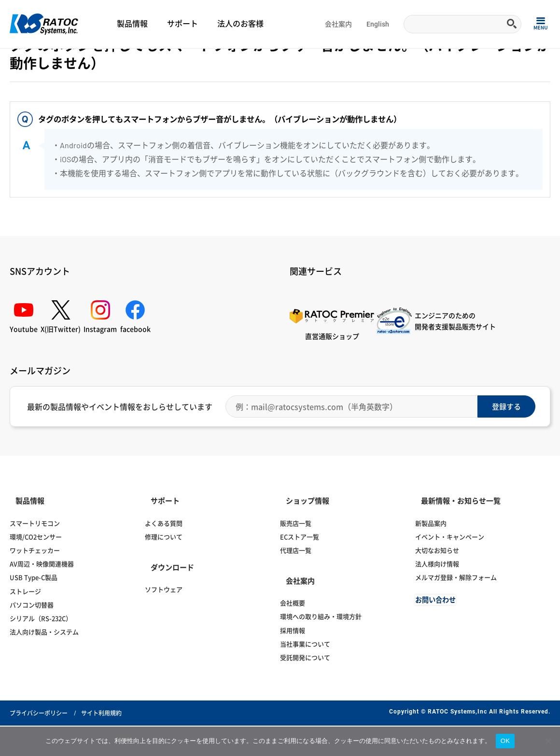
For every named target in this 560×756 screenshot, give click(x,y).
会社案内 (338, 24)
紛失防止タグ (218, 61)
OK (505, 741)
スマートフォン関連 (95, 61)
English (378, 24)
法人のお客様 (240, 24)
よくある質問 (48, 61)
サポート (182, 24)
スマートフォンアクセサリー (161, 61)
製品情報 (132, 24)
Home (17, 61)
